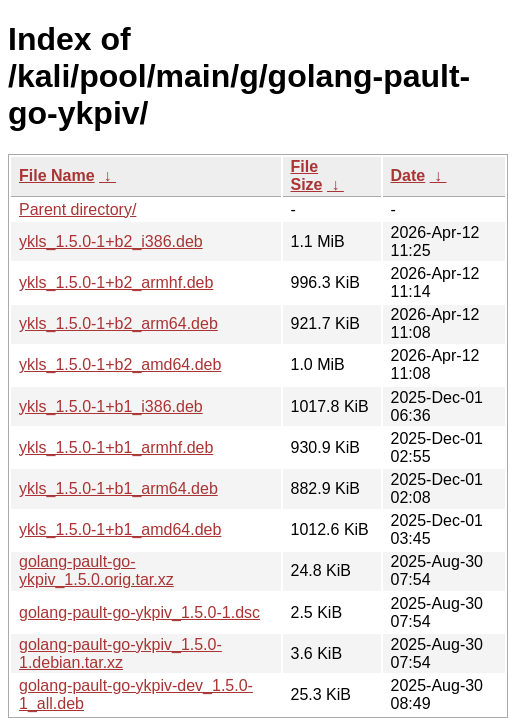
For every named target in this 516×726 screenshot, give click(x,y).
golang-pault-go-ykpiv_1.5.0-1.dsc (139, 612)
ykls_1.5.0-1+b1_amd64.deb (120, 529)
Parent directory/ (77, 209)
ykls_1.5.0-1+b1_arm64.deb (118, 488)
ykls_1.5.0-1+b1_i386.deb (111, 406)
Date (408, 175)
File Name (57, 175)
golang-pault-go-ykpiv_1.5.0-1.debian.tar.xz (120, 653)
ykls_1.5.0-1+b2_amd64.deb (120, 364)
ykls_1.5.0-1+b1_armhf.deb (116, 447)
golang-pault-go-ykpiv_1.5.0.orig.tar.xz (96, 570)
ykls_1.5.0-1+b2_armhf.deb (116, 282)
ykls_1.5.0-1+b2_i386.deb (111, 241)
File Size (307, 175)
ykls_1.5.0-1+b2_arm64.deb (118, 323)
